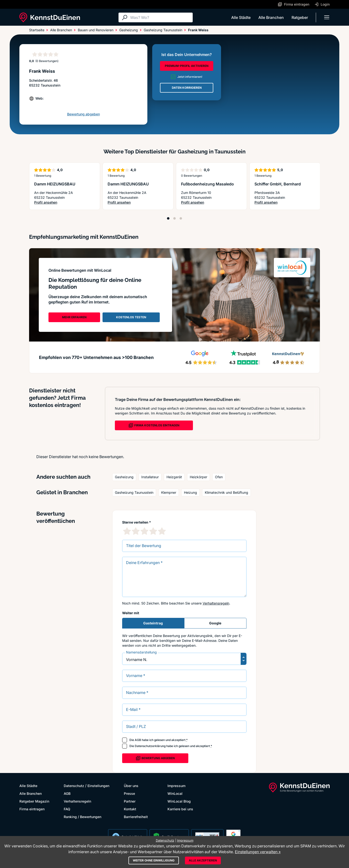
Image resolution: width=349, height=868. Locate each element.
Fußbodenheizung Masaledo (207, 184)
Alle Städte (241, 17)
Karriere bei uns (180, 809)
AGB (138, 740)
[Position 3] (181, 218)
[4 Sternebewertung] (153, 531)
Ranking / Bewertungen (83, 817)
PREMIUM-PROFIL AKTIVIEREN (187, 66)
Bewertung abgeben (83, 114)
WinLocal (175, 793)
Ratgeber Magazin (34, 801)
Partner (130, 801)
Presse (129, 793)
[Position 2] (174, 218)
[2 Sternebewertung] (136, 531)
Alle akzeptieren (203, 860)
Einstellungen (98, 786)
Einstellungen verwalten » (258, 852)
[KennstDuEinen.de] (50, 17)
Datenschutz (74, 786)
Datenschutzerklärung (150, 746)
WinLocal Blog (179, 801)
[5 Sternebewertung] (162, 531)
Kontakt (130, 809)
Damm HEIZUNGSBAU (55, 184)
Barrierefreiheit (136, 817)
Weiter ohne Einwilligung (154, 860)
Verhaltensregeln (216, 603)
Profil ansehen (53, 203)
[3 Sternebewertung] (144, 531)
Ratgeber (300, 17)
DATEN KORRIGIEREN (187, 88)
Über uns (131, 786)
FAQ (67, 809)
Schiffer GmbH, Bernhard (278, 184)
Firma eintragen (32, 809)
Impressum (176, 786)
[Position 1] (168, 218)
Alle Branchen (271, 17)
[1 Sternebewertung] (127, 531)
